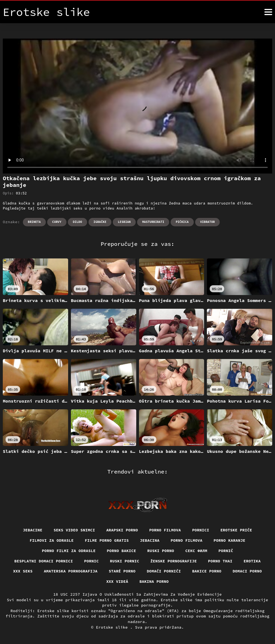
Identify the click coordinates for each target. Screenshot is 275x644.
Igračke (100, 222)
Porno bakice (122, 551)
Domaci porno (247, 571)
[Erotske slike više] (268, 12)
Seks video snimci (74, 530)
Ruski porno (161, 551)
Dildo (77, 222)
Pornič (226, 551)
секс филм (196, 551)
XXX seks (23, 571)
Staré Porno (122, 571)
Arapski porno (122, 530)
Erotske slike (113, 627)
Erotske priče (236, 530)
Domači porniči (164, 571)
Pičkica (182, 222)
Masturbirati (153, 222)
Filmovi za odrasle (52, 540)
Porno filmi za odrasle (69, 551)
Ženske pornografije (174, 561)
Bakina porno (154, 581)
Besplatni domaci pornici (44, 561)
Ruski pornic (125, 561)
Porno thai (220, 561)
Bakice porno (207, 571)
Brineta (34, 222)
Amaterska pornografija (71, 571)
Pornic (91, 561)
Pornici (201, 530)
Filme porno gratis (107, 540)
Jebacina (150, 540)
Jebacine (33, 530)
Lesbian (124, 222)
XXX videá (117, 581)
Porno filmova (165, 530)
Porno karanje (229, 540)
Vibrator (208, 222)
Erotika (252, 561)
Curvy (57, 222)
